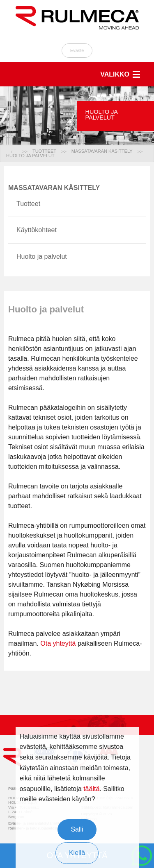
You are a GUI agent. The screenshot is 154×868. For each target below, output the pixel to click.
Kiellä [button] (77, 853)
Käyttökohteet (37, 230)
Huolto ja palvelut (42, 257)
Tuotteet (28, 204)
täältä (91, 789)
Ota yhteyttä (58, 643)
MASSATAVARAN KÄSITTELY (102, 151)
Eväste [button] (77, 50)
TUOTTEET (44, 151)
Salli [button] (77, 829)
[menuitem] (19, 151)
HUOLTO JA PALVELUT (30, 156)
